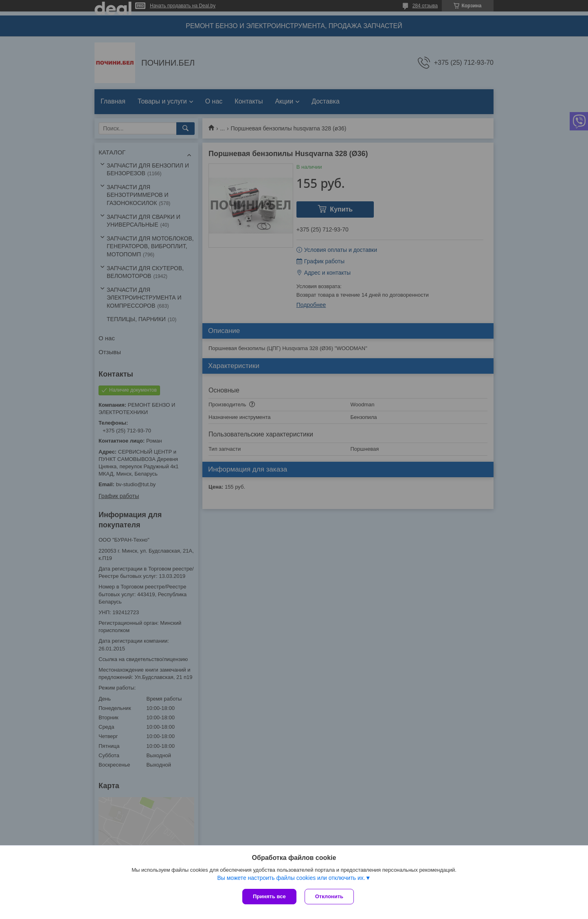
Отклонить (329, 896)
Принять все (269, 896)
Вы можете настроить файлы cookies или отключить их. (291, 878)
